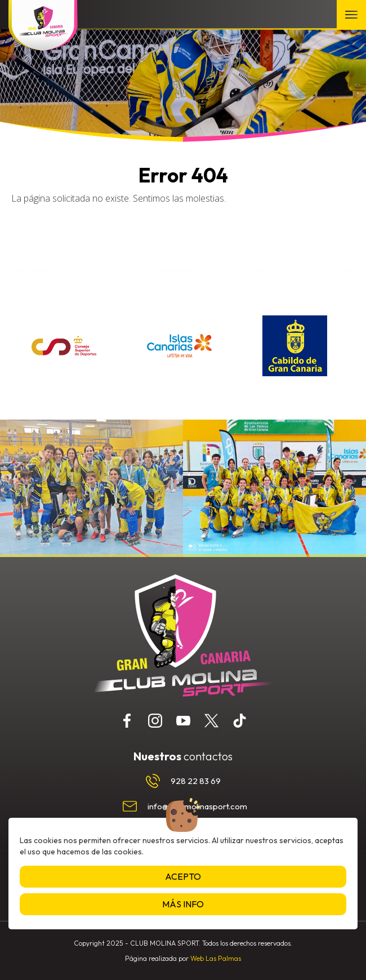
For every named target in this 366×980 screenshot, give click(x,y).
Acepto (183, 876)
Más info (183, 904)
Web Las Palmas (216, 958)
